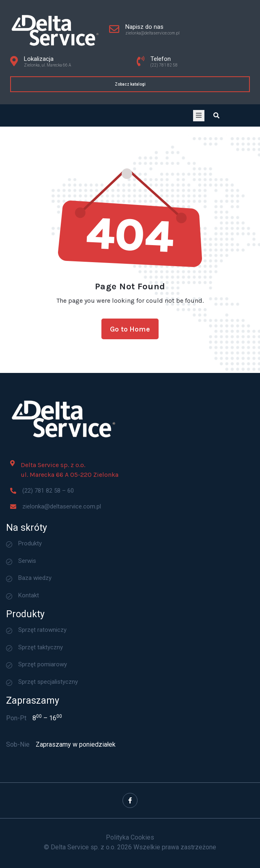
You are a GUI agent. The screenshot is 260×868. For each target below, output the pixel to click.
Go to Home (130, 339)
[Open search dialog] (217, 115)
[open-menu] (199, 116)
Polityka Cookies (130, 837)
